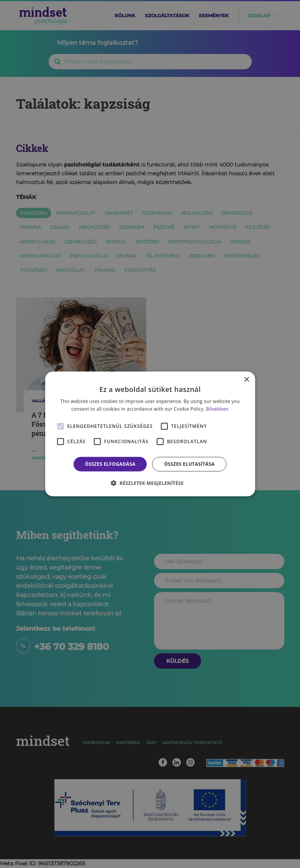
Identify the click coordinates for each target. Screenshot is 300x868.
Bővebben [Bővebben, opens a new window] (217, 409)
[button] (150, 483)
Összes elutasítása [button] (189, 464)
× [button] (247, 380)
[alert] (150, 434)
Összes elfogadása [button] (110, 464)
